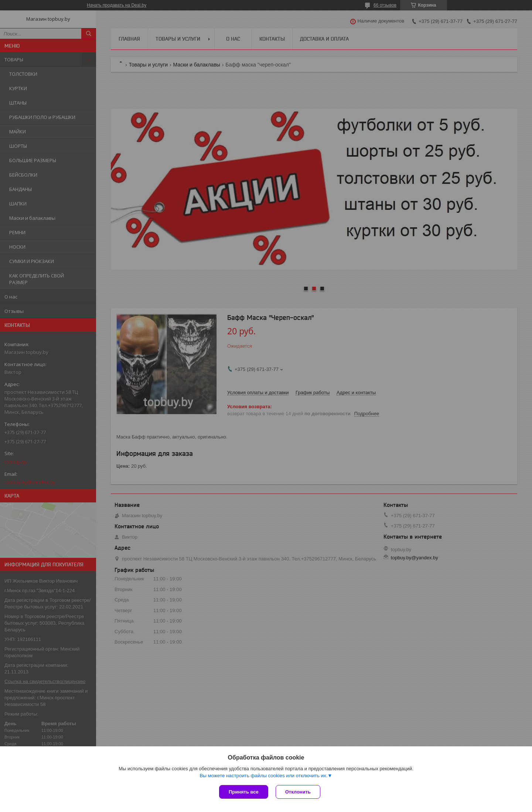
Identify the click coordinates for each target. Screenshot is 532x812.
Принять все (244, 792)
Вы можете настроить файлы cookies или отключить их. (263, 776)
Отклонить (298, 792)
